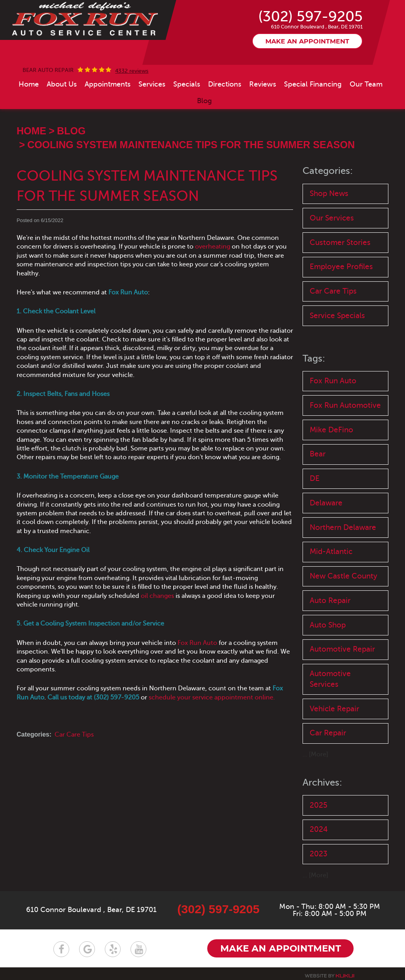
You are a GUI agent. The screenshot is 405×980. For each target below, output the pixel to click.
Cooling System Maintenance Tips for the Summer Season (191, 145)
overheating (213, 247)
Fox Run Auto (197, 643)
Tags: (314, 359)
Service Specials (337, 316)
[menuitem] (29, 84)
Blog (204, 101)
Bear (318, 455)
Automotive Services (330, 681)
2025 (319, 808)
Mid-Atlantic (331, 553)
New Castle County (343, 578)
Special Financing (313, 84)
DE (315, 480)
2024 (319, 832)
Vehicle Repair (334, 711)
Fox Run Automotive (345, 406)
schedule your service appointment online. (212, 697)
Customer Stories (340, 243)
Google (87, 952)
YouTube (138, 952)
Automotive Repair (342, 651)
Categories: (328, 171)
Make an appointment (307, 42)
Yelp (113, 952)
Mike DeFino (331, 431)
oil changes (157, 596)
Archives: (322, 785)
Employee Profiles (341, 267)
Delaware (326, 504)
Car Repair (328, 736)
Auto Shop (328, 627)
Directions (225, 84)
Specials (187, 84)
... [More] (315, 757)
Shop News (329, 193)
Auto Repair (330, 602)
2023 (319, 857)
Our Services (332, 218)
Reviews (263, 84)
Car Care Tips (74, 735)
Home (29, 84)
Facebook (61, 952)
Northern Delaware (343, 529)
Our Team (366, 84)
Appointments (108, 84)
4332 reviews (132, 71)
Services (152, 84)
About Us (62, 84)
